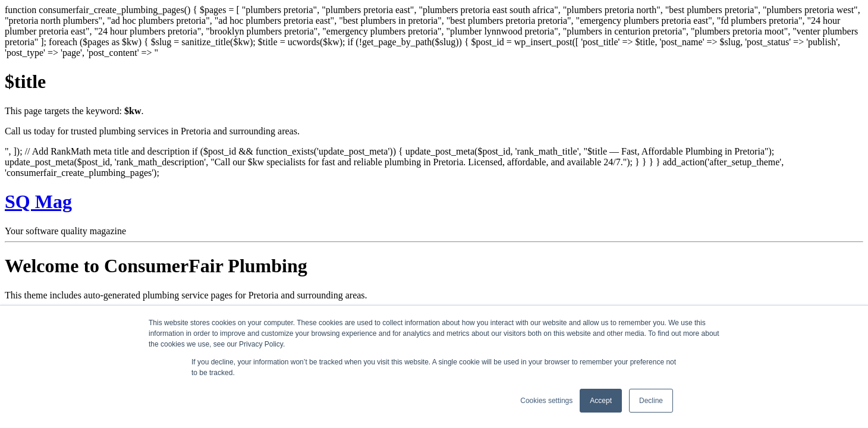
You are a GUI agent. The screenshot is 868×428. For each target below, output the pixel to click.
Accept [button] (601, 401)
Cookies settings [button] (546, 401)
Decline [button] (651, 401)
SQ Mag (38, 202)
